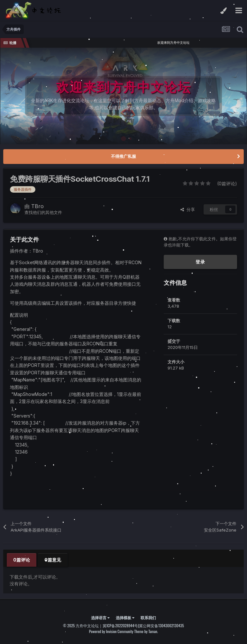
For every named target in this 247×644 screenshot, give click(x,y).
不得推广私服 (123, 156)
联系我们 (148, 617)
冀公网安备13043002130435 (161, 625)
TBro (37, 206)
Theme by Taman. (146, 631)
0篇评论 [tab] (22, 560)
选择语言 (100, 617)
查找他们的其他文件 (43, 212)
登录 (200, 262)
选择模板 (125, 617)
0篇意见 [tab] (53, 560)
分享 (188, 209)
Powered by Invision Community (111, 631)
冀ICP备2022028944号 (120, 625)
